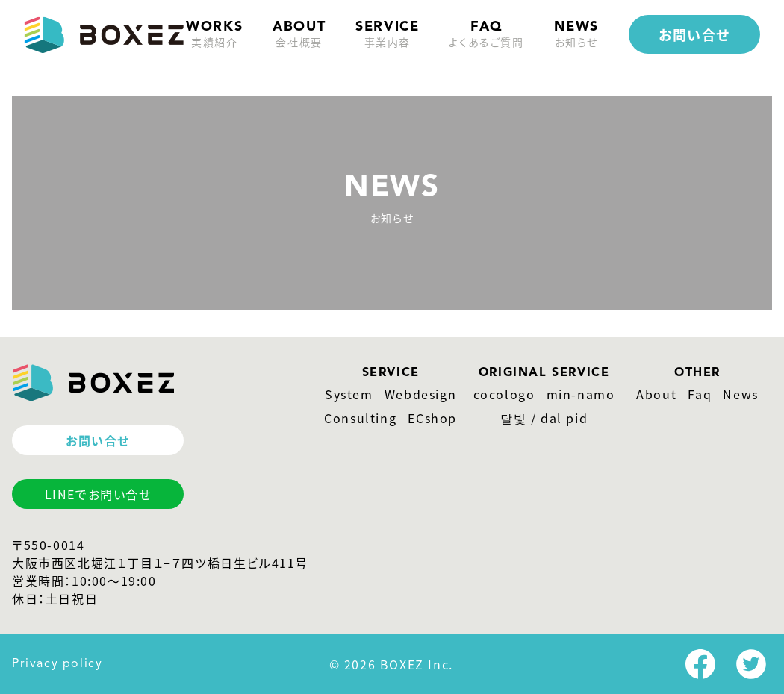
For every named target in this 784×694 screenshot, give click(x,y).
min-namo (581, 394)
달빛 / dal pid (544, 418)
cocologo (504, 394)
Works (214, 35)
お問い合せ (694, 34)
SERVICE (391, 373)
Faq (700, 394)
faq (486, 35)
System (349, 394)
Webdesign (420, 394)
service (387, 35)
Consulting (360, 418)
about (299, 35)
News (740, 394)
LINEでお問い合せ (98, 494)
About (656, 394)
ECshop (432, 418)
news (576, 35)
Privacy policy (57, 664)
